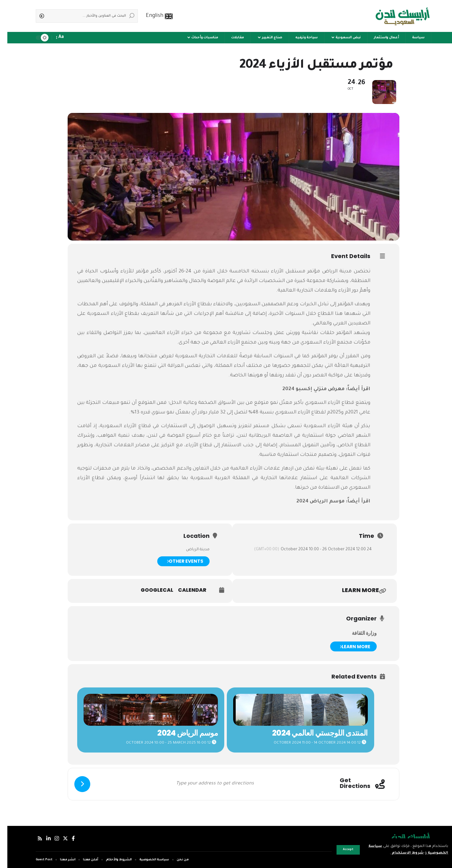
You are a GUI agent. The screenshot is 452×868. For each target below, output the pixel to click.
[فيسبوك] (66, 838)
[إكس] (58, 838)
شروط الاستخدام (399, 853)
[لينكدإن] (41, 838)
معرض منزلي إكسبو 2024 (306, 389)
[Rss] (33, 838)
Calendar (185, 590)
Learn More (348, 646)
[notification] (64, 38)
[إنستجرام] (49, 838)
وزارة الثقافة (357, 633)
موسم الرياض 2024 (313, 502)
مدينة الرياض (330, 272)
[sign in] (73, 38)
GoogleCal (150, 590)
